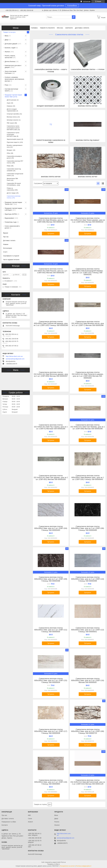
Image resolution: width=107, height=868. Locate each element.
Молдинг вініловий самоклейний (51, 106)
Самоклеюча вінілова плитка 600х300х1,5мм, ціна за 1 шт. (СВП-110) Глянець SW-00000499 (88, 579)
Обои (8, 153)
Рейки (9, 166)
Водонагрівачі (9, 218)
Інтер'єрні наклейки (13, 114)
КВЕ (29, 815)
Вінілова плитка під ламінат (88, 140)
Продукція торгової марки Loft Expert (13, 209)
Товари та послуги (47, 28)
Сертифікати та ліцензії (11, 256)
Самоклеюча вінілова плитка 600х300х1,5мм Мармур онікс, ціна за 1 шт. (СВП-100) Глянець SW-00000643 (88, 478)
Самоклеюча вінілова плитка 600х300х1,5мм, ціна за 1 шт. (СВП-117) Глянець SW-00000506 (51, 731)
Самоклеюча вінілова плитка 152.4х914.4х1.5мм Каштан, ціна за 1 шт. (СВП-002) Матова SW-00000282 (51, 271)
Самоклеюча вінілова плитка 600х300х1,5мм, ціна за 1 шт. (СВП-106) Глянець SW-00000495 (88, 528)
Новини (6, 244)
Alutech (30, 822)
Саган (30, 819)
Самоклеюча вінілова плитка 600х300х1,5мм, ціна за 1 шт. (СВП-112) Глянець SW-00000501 (88, 630)
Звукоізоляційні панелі (14, 139)
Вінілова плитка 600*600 (88, 106)
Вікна (6, 36)
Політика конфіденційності (84, 866)
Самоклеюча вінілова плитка (14, 197)
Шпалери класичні (13, 120)
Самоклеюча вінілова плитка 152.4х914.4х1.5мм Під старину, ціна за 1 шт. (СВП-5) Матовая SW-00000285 (51, 427)
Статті (5, 252)
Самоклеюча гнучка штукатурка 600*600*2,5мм (13, 134)
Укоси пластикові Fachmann (10, 72)
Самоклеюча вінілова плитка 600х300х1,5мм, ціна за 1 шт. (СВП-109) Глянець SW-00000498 (51, 579)
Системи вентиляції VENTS (11, 90)
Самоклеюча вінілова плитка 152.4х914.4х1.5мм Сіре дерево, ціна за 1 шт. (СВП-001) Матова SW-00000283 (51, 478)
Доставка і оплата (82, 28)
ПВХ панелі (10, 123)
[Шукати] (74, 17)
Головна (34, 28)
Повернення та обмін (9, 822)
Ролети (57, 822)
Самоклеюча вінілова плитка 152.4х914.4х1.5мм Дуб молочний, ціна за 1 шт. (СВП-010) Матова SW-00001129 (88, 782)
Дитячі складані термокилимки (12, 110)
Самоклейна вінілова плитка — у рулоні (88, 69)
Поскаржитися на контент (67, 866)
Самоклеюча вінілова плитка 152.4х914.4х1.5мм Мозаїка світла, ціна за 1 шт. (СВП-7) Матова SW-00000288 (88, 323)
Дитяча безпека (10, 62)
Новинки (9, 106)
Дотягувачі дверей (11, 44)
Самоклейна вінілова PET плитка (15, 162)
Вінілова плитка (12, 117)
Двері (7, 40)
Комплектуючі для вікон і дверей (13, 66)
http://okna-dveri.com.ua (14, 356)
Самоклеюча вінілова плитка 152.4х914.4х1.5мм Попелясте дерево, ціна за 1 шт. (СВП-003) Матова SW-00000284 (88, 375)
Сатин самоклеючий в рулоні (12, 227)
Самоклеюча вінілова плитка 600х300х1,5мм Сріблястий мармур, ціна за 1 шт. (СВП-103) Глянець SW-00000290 (51, 323)
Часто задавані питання (11, 260)
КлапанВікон (72, 6)
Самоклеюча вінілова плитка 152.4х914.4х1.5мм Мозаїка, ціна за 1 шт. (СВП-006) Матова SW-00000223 (51, 220)
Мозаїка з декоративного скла (15, 146)
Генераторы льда (11, 222)
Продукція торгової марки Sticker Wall (13, 96)
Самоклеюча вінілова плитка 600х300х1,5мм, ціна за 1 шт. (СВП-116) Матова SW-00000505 (88, 681)
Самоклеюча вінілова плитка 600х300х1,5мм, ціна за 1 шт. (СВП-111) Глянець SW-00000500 (51, 630)
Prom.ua (63, 862)
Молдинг (10, 150)
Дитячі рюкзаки (12, 100)
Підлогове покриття (13, 142)
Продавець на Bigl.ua (53, 864)
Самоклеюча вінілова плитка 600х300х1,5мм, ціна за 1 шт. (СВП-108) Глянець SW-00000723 (88, 731)
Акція (8, 103)
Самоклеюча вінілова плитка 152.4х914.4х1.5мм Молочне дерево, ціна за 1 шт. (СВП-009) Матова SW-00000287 (51, 374)
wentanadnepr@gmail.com (15, 359)
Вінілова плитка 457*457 (88, 177)
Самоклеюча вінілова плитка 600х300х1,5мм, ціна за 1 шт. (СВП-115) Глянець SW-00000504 (51, 681)
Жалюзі (7, 52)
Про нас (60, 28)
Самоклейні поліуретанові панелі (15, 175)
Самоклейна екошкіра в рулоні (14, 157)
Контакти (69, 28)
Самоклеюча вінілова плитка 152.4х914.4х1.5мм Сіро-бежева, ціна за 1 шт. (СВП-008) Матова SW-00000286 (88, 427)
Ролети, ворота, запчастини (10, 57)
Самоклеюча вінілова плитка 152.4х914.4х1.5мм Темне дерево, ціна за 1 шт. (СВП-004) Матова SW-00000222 (88, 220)
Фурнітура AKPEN (11, 214)
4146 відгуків (87, 1)
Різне (6, 85)
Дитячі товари (11, 193)
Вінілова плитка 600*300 (51, 177)
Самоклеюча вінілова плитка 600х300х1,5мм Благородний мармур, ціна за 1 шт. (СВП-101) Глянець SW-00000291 (88, 272)
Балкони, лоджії (10, 48)
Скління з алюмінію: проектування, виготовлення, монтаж (15, 79)
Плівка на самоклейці (10, 189)
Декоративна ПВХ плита (12, 179)
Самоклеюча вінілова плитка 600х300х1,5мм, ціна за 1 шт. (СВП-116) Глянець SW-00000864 (51, 782)
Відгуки (6, 233)
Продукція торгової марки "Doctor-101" (13, 203)
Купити (52, 234)
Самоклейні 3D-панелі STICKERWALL (14, 184)
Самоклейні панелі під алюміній (14, 170)
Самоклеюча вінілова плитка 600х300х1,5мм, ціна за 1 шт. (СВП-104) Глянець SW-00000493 (51, 528)
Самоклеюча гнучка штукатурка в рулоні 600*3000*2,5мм (13, 128)
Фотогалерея (8, 248)
